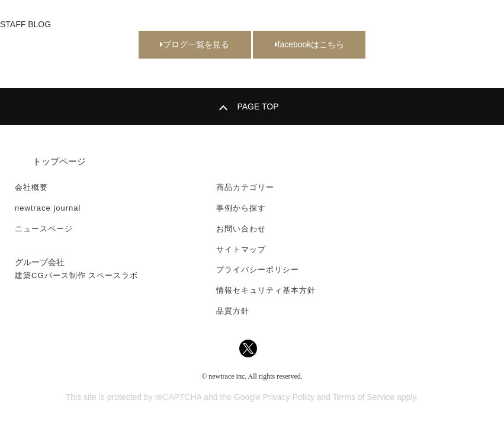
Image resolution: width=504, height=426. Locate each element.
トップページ (59, 161)
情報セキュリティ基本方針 (266, 290)
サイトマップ (241, 249)
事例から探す (241, 208)
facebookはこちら (310, 44)
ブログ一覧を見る (195, 44)
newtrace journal (48, 208)
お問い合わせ (241, 229)
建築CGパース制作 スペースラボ (76, 275)
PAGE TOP (258, 106)
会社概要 (31, 187)
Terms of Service (364, 397)
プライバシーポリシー (258, 270)
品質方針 (233, 311)
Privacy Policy (289, 397)
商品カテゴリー (245, 187)
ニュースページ (44, 229)
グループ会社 (40, 262)
